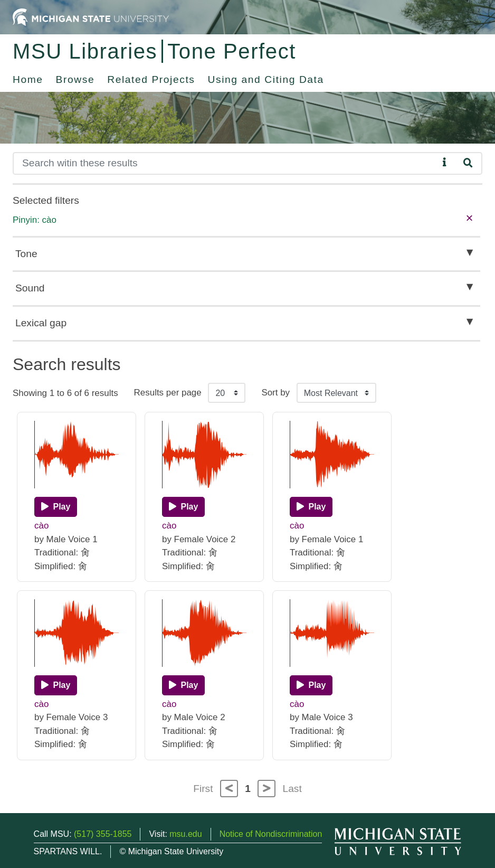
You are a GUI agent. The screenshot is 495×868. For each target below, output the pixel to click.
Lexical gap (41, 323)
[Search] (226, 163)
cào (41, 526)
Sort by (275, 393)
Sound (30, 288)
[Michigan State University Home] (91, 17)
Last (292, 789)
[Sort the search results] (336, 393)
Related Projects (151, 79)
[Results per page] (227, 393)
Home (28, 79)
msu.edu (185, 834)
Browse (75, 79)
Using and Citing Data (266, 79)
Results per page (168, 393)
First (203, 789)
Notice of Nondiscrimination (271, 834)
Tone (26, 254)
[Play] (56, 507)
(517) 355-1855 (103, 834)
